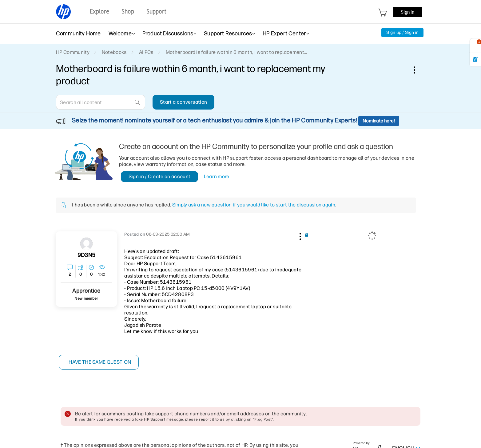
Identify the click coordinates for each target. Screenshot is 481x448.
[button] (300, 235)
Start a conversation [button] (183, 102)
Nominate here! (379, 121)
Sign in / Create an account (160, 176)
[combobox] (101, 102)
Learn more (217, 176)
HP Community (73, 52)
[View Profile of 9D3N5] (86, 255)
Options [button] (418, 70)
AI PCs (146, 52)
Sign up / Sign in (402, 32)
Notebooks (114, 52)
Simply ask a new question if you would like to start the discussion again (254, 205)
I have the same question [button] (99, 362)
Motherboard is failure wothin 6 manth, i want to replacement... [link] (237, 52)
